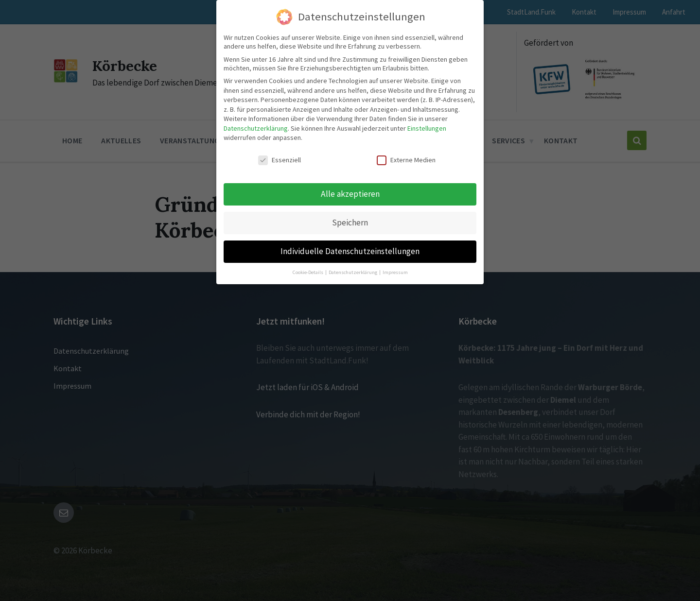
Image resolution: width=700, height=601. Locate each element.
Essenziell (280, 160)
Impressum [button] (395, 272)
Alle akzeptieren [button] (350, 194)
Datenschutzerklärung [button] (353, 272)
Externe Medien (406, 160)
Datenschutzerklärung (256, 128)
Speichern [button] (350, 223)
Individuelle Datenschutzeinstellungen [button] (350, 251)
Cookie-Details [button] (308, 272)
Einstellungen (427, 128)
